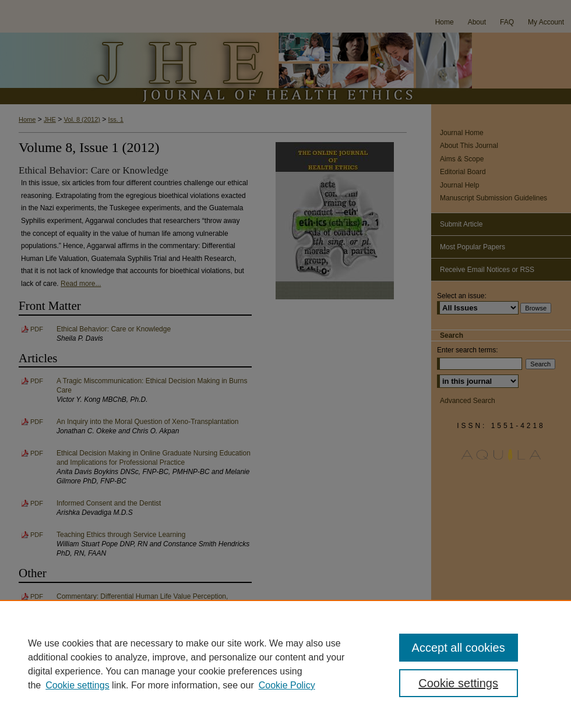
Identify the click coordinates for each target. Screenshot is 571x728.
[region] (285, 664)
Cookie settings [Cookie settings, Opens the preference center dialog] (458, 683)
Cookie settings (77, 685)
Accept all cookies (459, 648)
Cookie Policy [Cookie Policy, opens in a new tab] (287, 685)
